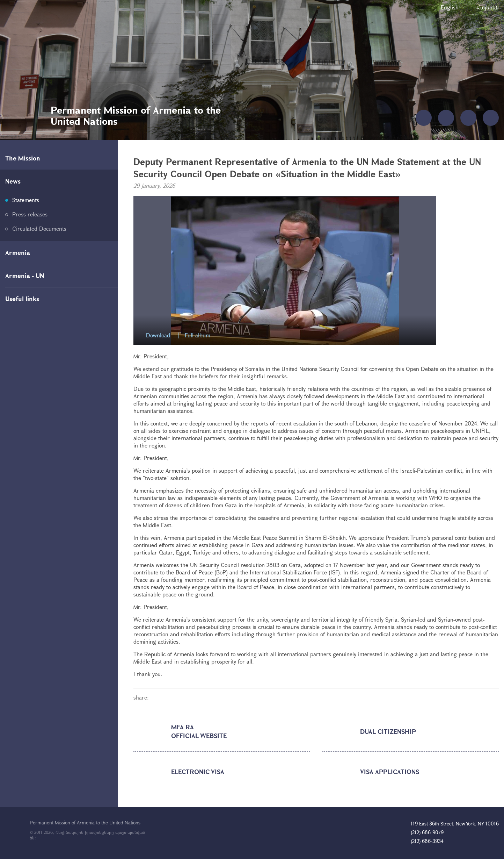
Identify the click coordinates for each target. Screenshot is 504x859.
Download (158, 335)
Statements (26, 200)
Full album (198, 335)
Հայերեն (488, 7)
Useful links (22, 299)
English (450, 7)
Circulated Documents (39, 228)
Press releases (30, 214)
